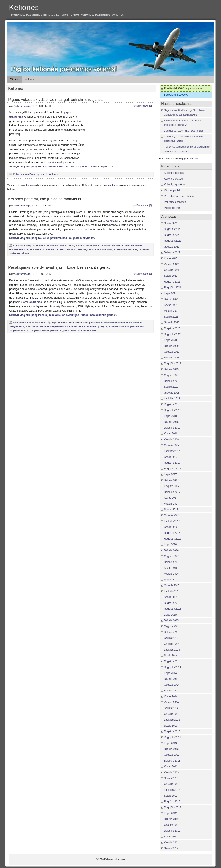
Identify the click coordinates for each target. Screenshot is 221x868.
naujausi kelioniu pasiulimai (46, 330)
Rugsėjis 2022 (172, 235)
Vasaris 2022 (171, 264)
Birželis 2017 (171, 480)
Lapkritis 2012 (172, 790)
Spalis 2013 (171, 726)
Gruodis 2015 (172, 585)
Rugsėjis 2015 (172, 603)
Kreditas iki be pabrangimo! (183, 88)
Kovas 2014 (171, 696)
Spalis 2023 (171, 223)
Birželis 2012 (171, 819)
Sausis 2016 (171, 580)
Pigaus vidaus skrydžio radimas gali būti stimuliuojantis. (56, 100)
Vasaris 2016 (171, 574)
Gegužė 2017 (172, 486)
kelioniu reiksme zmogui (101, 249)
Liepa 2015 (170, 615)
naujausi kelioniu (19, 330)
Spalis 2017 (171, 457)
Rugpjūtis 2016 (173, 539)
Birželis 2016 (171, 550)
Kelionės (24, 7)
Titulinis (14, 79)
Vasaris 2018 (171, 439)
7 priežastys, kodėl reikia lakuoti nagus (184, 131)
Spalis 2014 (171, 656)
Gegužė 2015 (172, 626)
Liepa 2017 (170, 474)
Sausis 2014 (171, 708)
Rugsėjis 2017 (172, 463)
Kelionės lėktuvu (173, 179)
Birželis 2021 (171, 299)
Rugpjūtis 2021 (173, 288)
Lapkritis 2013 (172, 720)
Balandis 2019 (172, 381)
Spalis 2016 (171, 527)
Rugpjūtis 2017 (173, 469)
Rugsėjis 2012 (172, 802)
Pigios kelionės (173, 208)
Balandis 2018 (172, 428)
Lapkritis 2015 (172, 591)
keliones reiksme (19, 249)
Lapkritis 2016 (172, 521)
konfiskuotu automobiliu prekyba (88, 326)
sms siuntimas (33, 302)
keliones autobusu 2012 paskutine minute (99, 246)
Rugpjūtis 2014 (173, 667)
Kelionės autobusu (175, 173)
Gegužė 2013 (172, 755)
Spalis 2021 (171, 276)
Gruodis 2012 (172, 784)
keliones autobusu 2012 (61, 246)
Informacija (24, 106)
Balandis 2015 (172, 632)
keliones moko (133, 246)
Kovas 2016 (171, 568)
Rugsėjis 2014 (172, 661)
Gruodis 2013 (172, 714)
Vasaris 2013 (171, 772)
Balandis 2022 (172, 252)
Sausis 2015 (171, 638)
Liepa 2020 (170, 340)
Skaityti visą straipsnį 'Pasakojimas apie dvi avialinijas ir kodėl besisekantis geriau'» (63, 315)
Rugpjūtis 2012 (173, 807)
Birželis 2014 (171, 679)
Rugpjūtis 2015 (173, 609)
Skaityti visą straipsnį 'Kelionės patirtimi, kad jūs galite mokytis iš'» (52, 238)
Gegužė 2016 (172, 556)
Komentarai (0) (144, 106)
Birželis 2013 (171, 749)
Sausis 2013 (171, 778)
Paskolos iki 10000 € (176, 95)
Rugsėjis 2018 (172, 404)
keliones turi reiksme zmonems (48, 249)
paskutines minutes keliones (80, 330)
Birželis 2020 (171, 346)
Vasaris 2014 (171, 702)
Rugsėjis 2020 (172, 328)
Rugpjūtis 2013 (173, 737)
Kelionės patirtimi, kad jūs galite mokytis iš (44, 199)
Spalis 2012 (171, 796)
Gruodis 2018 (172, 393)
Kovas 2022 (171, 258)
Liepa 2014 (170, 673)
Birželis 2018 (171, 422)
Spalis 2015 (171, 597)
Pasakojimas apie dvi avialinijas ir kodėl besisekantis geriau (59, 267)
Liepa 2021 (170, 293)
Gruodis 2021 (172, 270)
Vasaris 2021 (171, 311)
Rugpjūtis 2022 (173, 241)
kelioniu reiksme (77, 249)
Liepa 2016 (170, 545)
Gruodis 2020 (172, 323)
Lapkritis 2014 (172, 650)
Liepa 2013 (170, 743)
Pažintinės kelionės (175, 202)
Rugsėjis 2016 (172, 533)
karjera (110, 221)
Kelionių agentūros (24, 174)
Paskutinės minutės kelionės (30, 323)
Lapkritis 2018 (172, 399)
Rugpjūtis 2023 (173, 229)
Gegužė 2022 (172, 247)
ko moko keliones (127, 249)
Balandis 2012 (172, 831)
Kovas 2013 (171, 767)
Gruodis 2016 (172, 515)
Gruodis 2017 (172, 445)
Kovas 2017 (171, 498)
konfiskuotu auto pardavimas (86, 323)
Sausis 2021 (171, 317)
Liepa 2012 (170, 813)
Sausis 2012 (171, 848)
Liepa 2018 (170, 416)
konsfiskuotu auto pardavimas (126, 326)
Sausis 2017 (171, 510)
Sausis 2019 (171, 387)
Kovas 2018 (171, 434)
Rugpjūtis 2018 (173, 410)
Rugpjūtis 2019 (173, 363)
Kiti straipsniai (21, 246)
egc (54, 323)
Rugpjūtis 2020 (173, 334)
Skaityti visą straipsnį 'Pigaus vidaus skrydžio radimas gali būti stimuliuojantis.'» (61, 167)
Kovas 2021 (171, 305)
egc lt (44, 174)
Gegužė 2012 (172, 825)
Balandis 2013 (172, 761)
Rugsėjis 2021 (172, 282)
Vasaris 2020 (171, 358)
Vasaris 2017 (171, 504)
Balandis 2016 (172, 562)
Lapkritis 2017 (172, 451)
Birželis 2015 (171, 620)
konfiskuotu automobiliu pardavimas (47, 326)
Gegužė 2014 (172, 685)
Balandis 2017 (172, 492)
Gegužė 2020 (172, 352)
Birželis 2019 (171, 369)
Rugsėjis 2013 (172, 731)
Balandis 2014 (172, 691)
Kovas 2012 (171, 837)
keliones (54, 174)
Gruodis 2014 (172, 644)
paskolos (113, 185)
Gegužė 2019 (172, 375)
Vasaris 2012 (171, 842)
